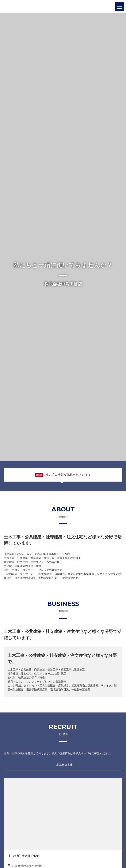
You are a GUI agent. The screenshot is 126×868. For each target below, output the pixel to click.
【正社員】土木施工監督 (23, 856)
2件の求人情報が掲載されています (67, 475)
